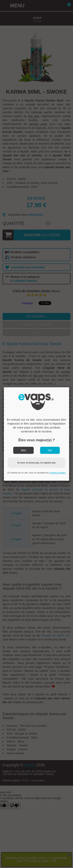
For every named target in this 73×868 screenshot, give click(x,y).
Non (24, 450)
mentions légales (58, 473)
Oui (50, 450)
